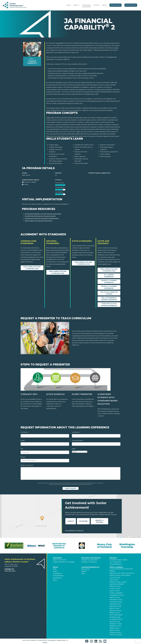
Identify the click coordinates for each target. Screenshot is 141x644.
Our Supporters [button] (115, 562)
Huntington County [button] (117, 595)
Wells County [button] (114, 628)
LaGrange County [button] (116, 602)
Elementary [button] (85, 569)
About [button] (55, 567)
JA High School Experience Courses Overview (40, 216)
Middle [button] (84, 571)
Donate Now (116, 5)
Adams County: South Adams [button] (120, 575)
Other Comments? (27, 465)
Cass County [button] (114, 580)
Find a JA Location (116, 635)
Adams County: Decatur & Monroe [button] (122, 573)
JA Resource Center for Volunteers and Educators (42, 218)
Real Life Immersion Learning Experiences (109, 299)
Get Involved (131, 5)
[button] (79, 5)
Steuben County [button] (116, 624)
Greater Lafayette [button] (116, 593)
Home (68, 5)
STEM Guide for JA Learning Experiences (38, 221)
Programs (87, 5)
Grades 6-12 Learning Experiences (109, 287)
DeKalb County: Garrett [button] (118, 582)
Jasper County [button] (115, 597)
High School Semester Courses (109, 293)
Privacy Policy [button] (42, 640)
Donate (71, 521)
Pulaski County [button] (115, 617)
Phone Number (78, 440)
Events (96, 5)
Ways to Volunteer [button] (60, 560)
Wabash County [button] (115, 626)
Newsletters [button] (57, 578)
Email (23, 440)
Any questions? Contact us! (74, 530)
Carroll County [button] (115, 578)
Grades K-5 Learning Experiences (109, 281)
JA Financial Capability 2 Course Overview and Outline (43, 214)
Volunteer (83, 521)
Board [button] (55, 571)
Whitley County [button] (115, 633)
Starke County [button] (115, 622)
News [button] (55, 580)
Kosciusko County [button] (116, 600)
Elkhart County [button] (115, 586)
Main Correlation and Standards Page (32, 268)
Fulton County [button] (115, 589)
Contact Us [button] (9, 569)
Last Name (76, 432)
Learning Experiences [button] (90, 567)
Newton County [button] (115, 611)
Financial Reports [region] (116, 564)
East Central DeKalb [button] (117, 584)
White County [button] (115, 630)
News (104, 5)
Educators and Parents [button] (91, 558)
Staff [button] (55, 569)
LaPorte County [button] (115, 604)
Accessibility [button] (52, 640)
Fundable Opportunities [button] (118, 560)
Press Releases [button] (58, 576)
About (76, 5)
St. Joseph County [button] (116, 619)
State (74, 449)
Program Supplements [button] (90, 560)
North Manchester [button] (116, 615)
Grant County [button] (114, 591)
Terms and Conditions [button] (29, 640)
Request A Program (99, 521)
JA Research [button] (57, 573)
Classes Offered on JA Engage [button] (64, 562)
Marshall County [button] (115, 606)
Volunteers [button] (57, 558)
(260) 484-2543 (10, 571)
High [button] (83, 573)
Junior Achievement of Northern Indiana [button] (121, 570)
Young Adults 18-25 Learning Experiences (109, 305)
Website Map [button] (61, 640)
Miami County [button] (114, 608)
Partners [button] (113, 558)
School (23, 457)
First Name (25, 432)
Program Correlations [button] (89, 562)
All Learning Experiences (109, 276)
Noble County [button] (115, 613)
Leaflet (121, 537)
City (22, 449)
